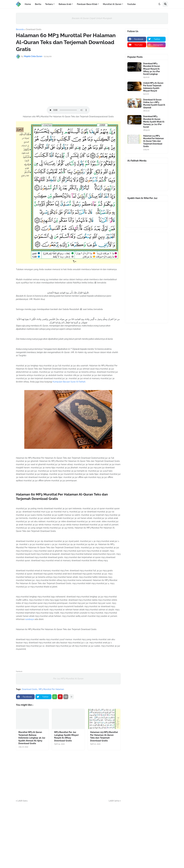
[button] (159, 4)
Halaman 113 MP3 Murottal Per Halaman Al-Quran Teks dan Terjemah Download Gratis (104, 736)
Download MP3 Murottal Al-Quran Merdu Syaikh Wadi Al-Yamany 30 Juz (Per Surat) (154, 122)
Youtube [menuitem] (131, 4)
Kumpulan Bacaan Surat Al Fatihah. (69, 382)
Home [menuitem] (28, 4)
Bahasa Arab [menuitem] (65, 4)
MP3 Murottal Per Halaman (51, 689)
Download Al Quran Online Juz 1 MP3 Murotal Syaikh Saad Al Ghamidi (154, 104)
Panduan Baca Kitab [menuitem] (87, 4)
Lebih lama (114, 801)
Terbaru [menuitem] (49, 4)
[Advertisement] (68, 82)
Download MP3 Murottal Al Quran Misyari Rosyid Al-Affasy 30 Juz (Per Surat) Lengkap (152, 69)
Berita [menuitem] (38, 4)
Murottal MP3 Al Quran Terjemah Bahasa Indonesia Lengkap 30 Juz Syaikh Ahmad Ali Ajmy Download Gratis (32, 738)
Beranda (20, 29)
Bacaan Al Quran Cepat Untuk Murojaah (92, 18)
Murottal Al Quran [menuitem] (112, 4)
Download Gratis (34, 29)
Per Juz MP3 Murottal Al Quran (68, 679)
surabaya (30, 619)
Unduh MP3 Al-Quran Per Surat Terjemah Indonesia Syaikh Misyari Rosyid (153, 87)
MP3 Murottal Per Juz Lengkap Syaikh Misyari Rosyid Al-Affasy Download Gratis (66, 736)
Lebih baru (22, 801)
